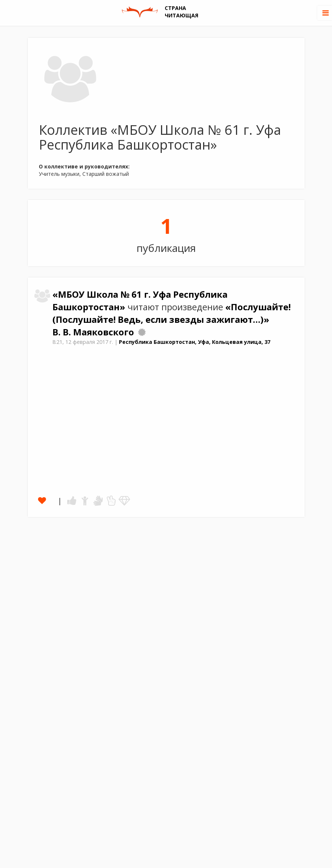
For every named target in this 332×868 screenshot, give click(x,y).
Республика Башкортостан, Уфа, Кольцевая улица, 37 (195, 342)
